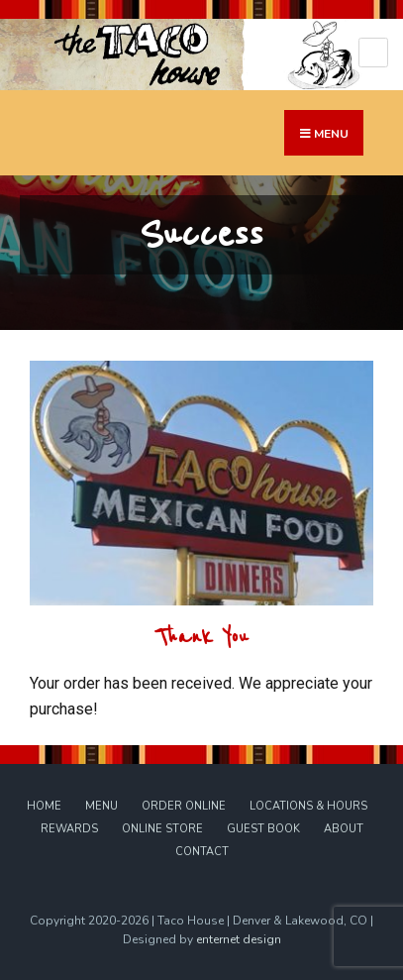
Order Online (184, 806)
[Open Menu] (373, 53)
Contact (202, 852)
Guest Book (263, 829)
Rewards (69, 829)
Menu (101, 806)
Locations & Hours (308, 806)
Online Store (162, 829)
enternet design (239, 939)
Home (44, 806)
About (344, 829)
